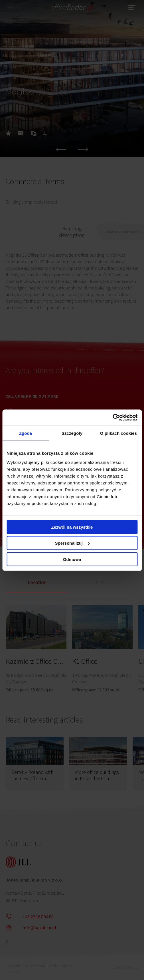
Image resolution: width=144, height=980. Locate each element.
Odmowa (72, 559)
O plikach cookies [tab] (118, 433)
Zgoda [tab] (26, 433)
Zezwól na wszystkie (72, 527)
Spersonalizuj (72, 543)
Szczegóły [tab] (72, 433)
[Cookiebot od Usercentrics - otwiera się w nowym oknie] (112, 417)
